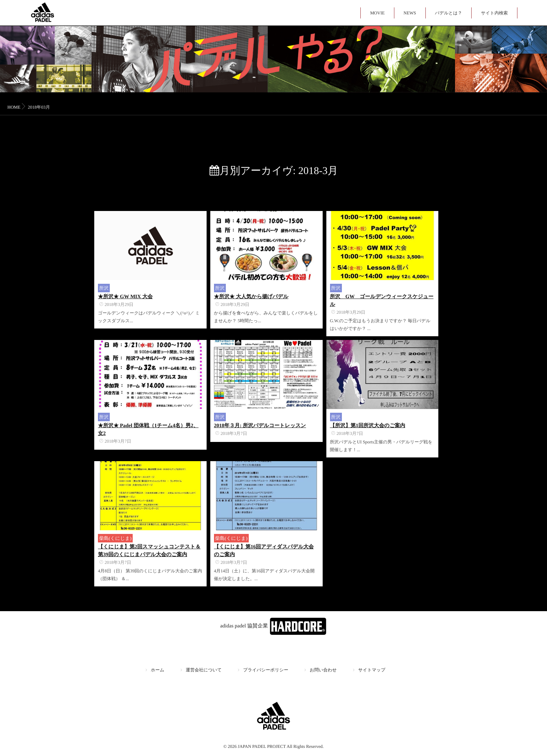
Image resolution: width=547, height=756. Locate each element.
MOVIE (377, 13)
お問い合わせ (323, 670)
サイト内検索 (494, 13)
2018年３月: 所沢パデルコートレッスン (260, 426)
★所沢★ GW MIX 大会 (125, 297)
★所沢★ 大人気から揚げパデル (251, 297)
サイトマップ (372, 670)
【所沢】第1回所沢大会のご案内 (368, 426)
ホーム (158, 670)
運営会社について (204, 670)
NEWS (410, 13)
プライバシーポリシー (266, 670)
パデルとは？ (449, 13)
